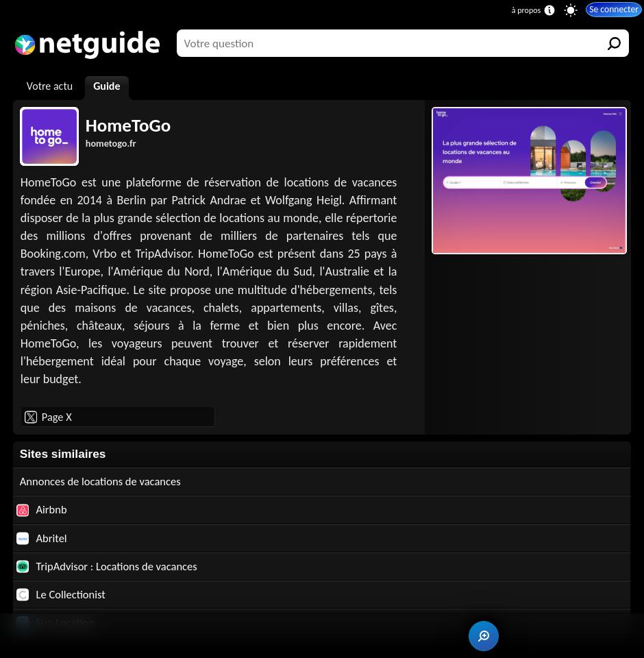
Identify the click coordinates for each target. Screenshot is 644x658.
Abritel (42, 540)
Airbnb (42, 511)
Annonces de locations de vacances (104, 482)
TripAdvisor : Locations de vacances (111, 569)
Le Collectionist (63, 597)
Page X (48, 417)
